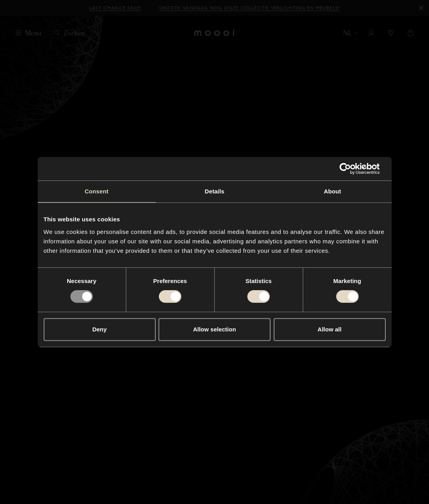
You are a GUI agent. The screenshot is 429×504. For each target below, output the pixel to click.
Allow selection (214, 329)
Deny (100, 329)
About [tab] (333, 191)
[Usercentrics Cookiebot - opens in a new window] (351, 169)
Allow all (330, 329)
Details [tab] (215, 191)
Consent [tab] (97, 191)
